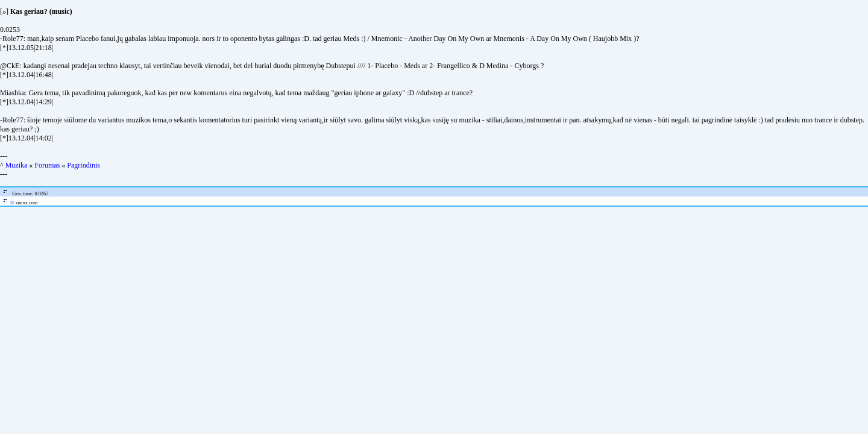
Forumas (47, 165)
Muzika (17, 165)
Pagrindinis (83, 165)
